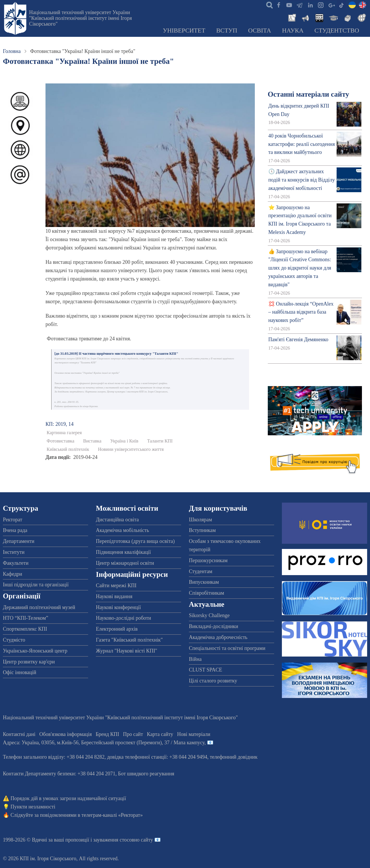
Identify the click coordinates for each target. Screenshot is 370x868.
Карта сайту (160, 734)
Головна (12, 51)
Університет (184, 30)
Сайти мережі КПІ (116, 585)
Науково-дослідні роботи (124, 618)
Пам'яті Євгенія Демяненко (298, 339)
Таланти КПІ (160, 441)
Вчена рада (15, 530)
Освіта (260, 30)
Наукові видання (114, 596)
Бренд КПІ (107, 734)
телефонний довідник (234, 757)
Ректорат (13, 520)
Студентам (201, 571)
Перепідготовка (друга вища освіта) (135, 541)
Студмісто (14, 640)
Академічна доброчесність (218, 637)
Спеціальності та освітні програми (227, 648)
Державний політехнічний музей (39, 607)
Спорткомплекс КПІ (25, 629)
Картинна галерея (64, 433)
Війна (195, 659)
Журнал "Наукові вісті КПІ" (127, 651)
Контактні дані (19, 734)
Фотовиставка (60, 441)
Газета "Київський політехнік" (129, 640)
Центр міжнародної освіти (125, 563)
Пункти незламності (33, 807)
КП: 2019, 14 (60, 424)
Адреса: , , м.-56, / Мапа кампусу (104, 743)
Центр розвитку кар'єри (29, 662)
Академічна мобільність (123, 530)
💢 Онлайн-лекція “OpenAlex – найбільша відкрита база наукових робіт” (301, 312)
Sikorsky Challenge (209, 615)
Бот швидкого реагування (146, 774)
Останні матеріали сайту (309, 94)
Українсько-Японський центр (35, 651)
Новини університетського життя (131, 449)
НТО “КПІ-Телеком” (25, 618)
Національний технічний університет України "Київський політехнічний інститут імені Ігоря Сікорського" (80, 18)
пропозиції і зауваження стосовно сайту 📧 (113, 840)
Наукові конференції (118, 607)
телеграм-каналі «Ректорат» (112, 815)
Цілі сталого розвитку (213, 681)
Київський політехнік (68, 449)
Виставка (92, 441)
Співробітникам (206, 593)
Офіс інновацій (20, 672)
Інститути (14, 552)
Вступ (227, 30)
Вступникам (202, 530)
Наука (293, 30)
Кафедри (13, 574)
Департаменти (19, 541)
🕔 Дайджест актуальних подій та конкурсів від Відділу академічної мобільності (302, 180)
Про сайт (133, 734)
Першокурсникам (208, 560)
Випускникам (204, 582)
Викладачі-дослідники (214, 626)
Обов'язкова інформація (66, 734)
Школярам (200, 520)
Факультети (16, 563)
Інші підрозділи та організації (36, 585)
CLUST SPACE (206, 670)
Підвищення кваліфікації (123, 552)
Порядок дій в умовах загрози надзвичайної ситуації (68, 798)
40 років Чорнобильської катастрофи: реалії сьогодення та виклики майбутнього (302, 144)
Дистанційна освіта (117, 520)
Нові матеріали (194, 734)
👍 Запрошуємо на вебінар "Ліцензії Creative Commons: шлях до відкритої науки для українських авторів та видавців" (300, 268)
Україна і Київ (124, 441)
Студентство (337, 30)
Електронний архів (117, 629)
